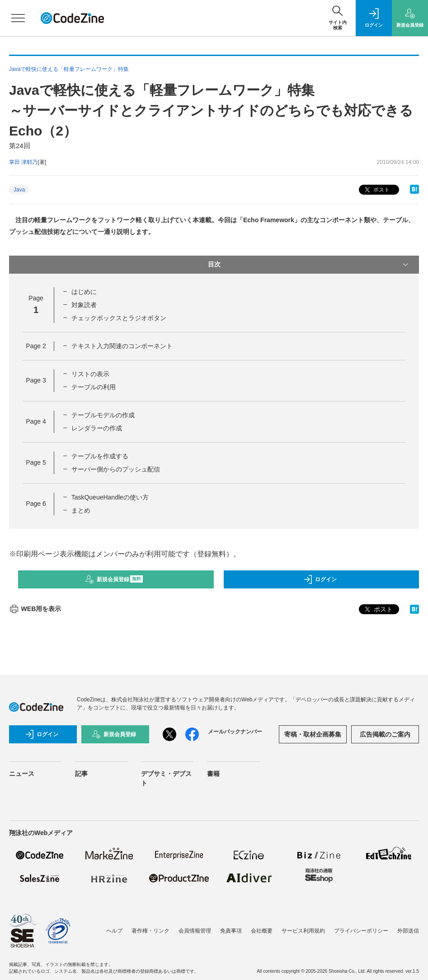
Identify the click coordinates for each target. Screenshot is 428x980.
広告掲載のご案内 (385, 734)
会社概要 (262, 931)
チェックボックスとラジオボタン (119, 318)
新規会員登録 (114, 579)
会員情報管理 (195, 931)
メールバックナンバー (235, 732)
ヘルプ (114, 931)
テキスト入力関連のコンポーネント (122, 346)
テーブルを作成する (100, 456)
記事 (81, 774)
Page (36, 346)
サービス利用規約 (303, 931)
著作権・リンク (151, 931)
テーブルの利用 (94, 387)
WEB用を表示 (35, 609)
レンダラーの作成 (97, 428)
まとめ (81, 510)
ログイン (320, 579)
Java (19, 190)
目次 (309, 265)
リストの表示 (90, 374)
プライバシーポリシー (361, 931)
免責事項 (231, 931)
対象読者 (84, 305)
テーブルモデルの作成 (103, 415)
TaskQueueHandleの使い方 (110, 497)
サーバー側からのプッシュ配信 (116, 469)
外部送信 (408, 931)
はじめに (84, 292)
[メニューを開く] (18, 18)
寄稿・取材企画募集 (313, 734)
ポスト (376, 190)
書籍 (213, 774)
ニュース (22, 774)
